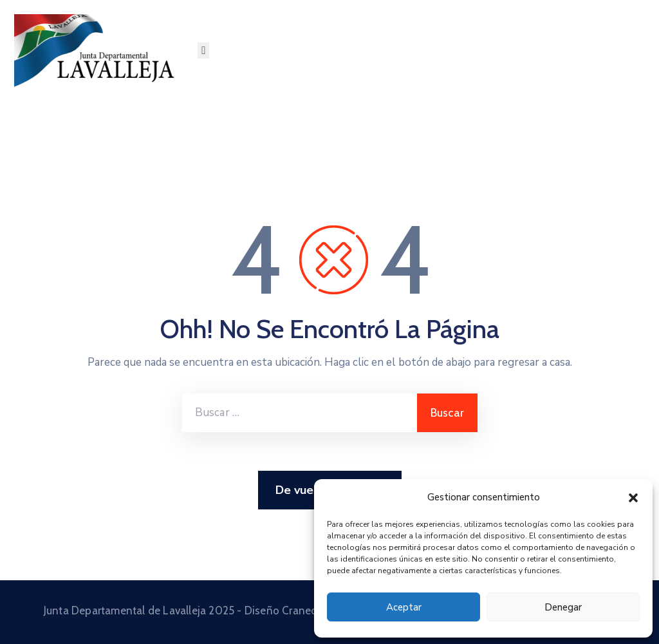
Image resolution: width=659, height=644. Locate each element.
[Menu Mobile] (203, 51)
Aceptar (404, 607)
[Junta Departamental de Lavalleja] (99, 51)
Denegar (563, 607)
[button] (633, 497)
